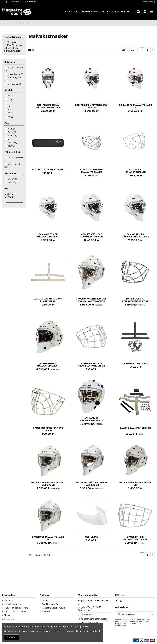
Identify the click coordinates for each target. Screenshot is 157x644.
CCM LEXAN (92, 537)
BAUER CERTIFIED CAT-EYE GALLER (48, 429)
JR (10, 110)
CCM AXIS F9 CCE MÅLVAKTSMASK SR (48, 235)
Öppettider (10, 619)
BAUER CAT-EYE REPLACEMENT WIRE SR (135, 300)
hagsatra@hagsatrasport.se (95, 619)
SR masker (12, 42)
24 (134, 50)
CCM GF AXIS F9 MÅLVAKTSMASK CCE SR (135, 235)
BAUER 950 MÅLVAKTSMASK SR (48, 538)
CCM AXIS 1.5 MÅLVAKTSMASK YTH (92, 419)
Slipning (8, 615)
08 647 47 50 (88, 615)
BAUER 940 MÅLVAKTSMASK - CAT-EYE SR (92, 484)
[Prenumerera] (152, 614)
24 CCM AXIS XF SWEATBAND (48, 170)
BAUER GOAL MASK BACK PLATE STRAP (48, 300)
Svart (12, 128)
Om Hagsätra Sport (52, 604)
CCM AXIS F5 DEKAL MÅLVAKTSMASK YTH (48, 106)
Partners (46, 612)
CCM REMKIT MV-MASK (135, 363)
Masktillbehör (13, 48)
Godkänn (11, 637)
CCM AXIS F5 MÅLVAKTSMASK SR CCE (92, 106)
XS (10, 96)
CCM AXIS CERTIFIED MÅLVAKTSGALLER (92, 171)
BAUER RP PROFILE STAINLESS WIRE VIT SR (92, 365)
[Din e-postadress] (132, 614)
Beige (12, 132)
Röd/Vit (12, 135)
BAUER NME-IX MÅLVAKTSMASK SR (48, 365)
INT (10, 117)
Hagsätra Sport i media (53, 608)
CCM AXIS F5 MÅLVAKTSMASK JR (135, 106)
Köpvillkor (15, 2)
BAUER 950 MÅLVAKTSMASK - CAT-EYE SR (48, 484)
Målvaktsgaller (13, 51)
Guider (45, 601)
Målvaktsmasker (13, 37)
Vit (10, 139)
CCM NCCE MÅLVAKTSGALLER (135, 171)
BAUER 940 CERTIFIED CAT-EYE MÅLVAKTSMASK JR (92, 300)
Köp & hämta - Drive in (16, 612)
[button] (111, 12)
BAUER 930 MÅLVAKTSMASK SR (135, 484)
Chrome (13, 142)
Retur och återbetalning (16, 608)
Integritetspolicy (29, 2)
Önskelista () (148, 2)
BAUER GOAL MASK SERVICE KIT (135, 429)
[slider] (5, 202)
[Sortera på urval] (124, 50)
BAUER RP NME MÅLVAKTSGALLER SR (135, 538)
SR (10, 113)
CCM (12, 182)
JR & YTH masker (15, 45)
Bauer (12, 179)
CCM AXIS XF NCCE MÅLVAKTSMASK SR (92, 235)
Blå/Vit (12, 146)
